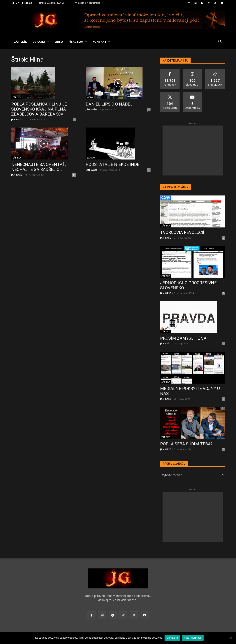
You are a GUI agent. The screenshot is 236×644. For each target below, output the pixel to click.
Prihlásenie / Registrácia (87, 3)
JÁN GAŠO (17, 119)
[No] (231, 638)
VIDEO (59, 42)
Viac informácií (193, 638)
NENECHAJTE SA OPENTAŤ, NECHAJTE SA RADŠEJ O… (39, 167)
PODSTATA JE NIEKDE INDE (112, 164)
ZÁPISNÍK (20, 42)
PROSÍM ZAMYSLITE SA (183, 338)
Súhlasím (172, 638)
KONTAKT (101, 42)
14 (74, 175)
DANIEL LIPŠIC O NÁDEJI (110, 104)
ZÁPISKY (17, 97)
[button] (220, 42)
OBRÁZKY (41, 42)
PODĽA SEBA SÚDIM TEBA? (186, 444)
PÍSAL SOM (78, 42)
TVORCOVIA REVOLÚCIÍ (182, 232)
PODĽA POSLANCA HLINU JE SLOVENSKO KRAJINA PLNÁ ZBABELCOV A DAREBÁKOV (39, 109)
